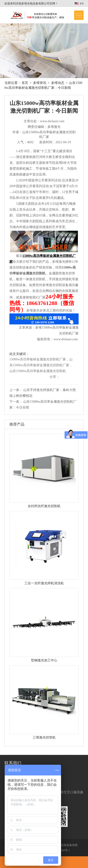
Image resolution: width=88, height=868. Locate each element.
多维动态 (58, 83)
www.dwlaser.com (66, 339)
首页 (25, 83)
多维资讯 (40, 83)
